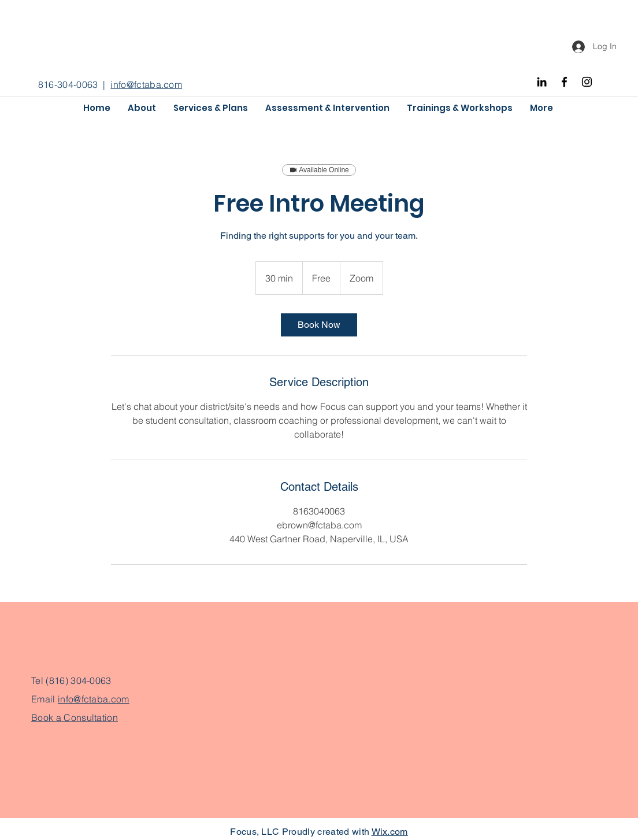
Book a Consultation (75, 717)
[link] (319, 325)
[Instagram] (587, 82)
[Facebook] (564, 82)
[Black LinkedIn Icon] (542, 82)
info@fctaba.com (146, 84)
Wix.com (390, 832)
